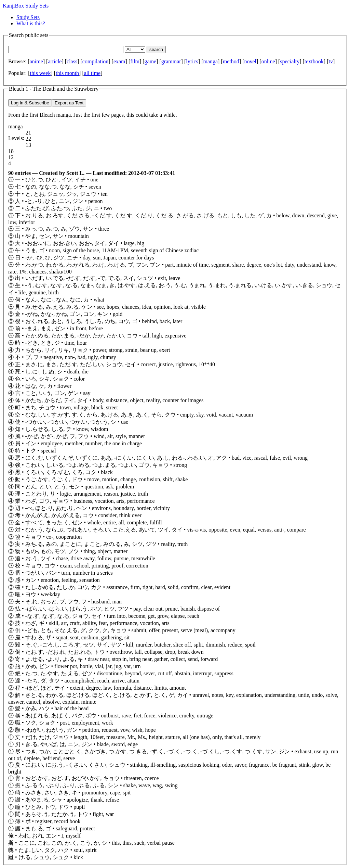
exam (119, 61)
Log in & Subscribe (30, 103)
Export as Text (69, 103)
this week (41, 73)
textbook (314, 61)
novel (250, 61)
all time (92, 73)
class (72, 61)
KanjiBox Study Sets (26, 6)
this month (67, 73)
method (231, 61)
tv (331, 61)
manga (210, 61)
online (268, 61)
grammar (171, 61)
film (135, 61)
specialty (290, 61)
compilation (95, 61)
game (151, 61)
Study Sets (28, 17)
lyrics (192, 61)
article (55, 61)
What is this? (31, 23)
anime (36, 61)
